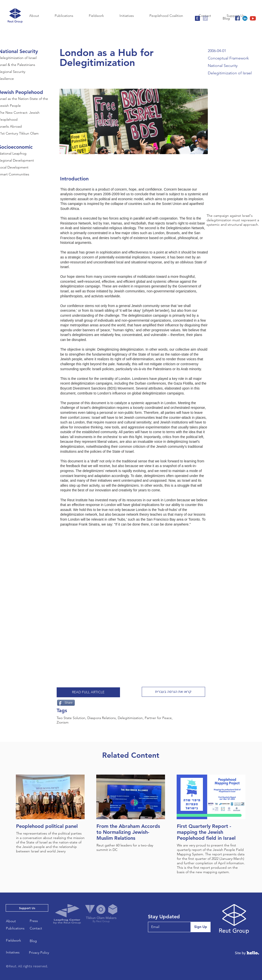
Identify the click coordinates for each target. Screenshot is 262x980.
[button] (173, 692)
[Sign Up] (201, 927)
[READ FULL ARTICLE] (88, 692)
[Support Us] (27, 908)
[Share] (66, 703)
